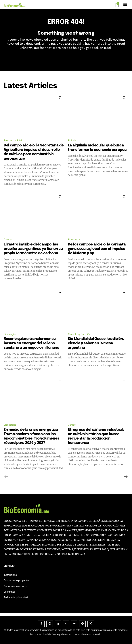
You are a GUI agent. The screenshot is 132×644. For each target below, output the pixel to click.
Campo (8, 240)
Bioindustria (74, 140)
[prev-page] (6, 477)
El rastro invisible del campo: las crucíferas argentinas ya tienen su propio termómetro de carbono (33, 249)
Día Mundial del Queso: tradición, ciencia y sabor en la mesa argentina (96, 343)
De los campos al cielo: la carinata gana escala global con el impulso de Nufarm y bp (97, 249)
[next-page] (125, 477)
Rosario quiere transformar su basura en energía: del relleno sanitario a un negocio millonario (31, 343)
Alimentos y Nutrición (79, 334)
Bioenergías (74, 240)
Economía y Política (14, 140)
